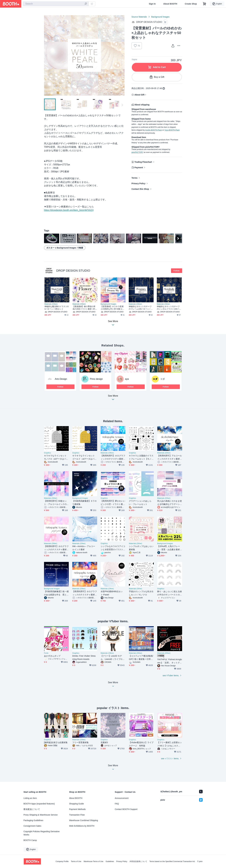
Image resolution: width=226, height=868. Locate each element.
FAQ (117, 804)
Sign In (152, 4)
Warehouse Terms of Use (93, 861)
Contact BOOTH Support (126, 809)
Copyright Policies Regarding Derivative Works (42, 833)
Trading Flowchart (143, 162)
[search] (86, 4)
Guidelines (110, 861)
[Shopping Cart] (204, 4)
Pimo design (96, 379)
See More (113, 398)
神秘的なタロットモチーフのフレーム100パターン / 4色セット (140, 308)
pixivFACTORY (137, 152)
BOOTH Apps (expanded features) (39, 804)
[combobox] (56, 4)
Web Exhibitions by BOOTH (82, 826)
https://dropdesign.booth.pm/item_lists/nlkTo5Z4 (69, 210)
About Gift (139, 95)
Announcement (122, 798)
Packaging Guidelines (33, 820)
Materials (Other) (51, 304)
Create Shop (191, 4)
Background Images (160, 17)
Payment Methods (77, 809)
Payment (139, 168)
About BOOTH (170, 4)
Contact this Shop (140, 189)
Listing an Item (30, 798)
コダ (163, 379)
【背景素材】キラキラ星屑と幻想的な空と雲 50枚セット (112, 308)
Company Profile (62, 861)
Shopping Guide (77, 804)
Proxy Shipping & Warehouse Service (41, 815)
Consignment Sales (32, 826)
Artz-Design (61, 379)
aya (127, 379)
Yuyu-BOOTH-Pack (172, 130)
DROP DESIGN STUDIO (73, 271)
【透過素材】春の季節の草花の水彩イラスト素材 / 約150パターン (85, 308)
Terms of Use (76, 861)
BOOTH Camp (30, 840)
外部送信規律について (138, 861)
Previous (46, 55)
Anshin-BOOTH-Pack (153, 130)
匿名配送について (32, 809)
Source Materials (139, 17)
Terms (135, 178)
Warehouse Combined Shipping (84, 820)
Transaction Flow (77, 815)
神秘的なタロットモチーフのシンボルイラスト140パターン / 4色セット (169, 308)
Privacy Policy (138, 183)
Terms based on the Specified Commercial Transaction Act (172, 861)
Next (122, 55)
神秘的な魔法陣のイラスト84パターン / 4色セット (56, 308)
